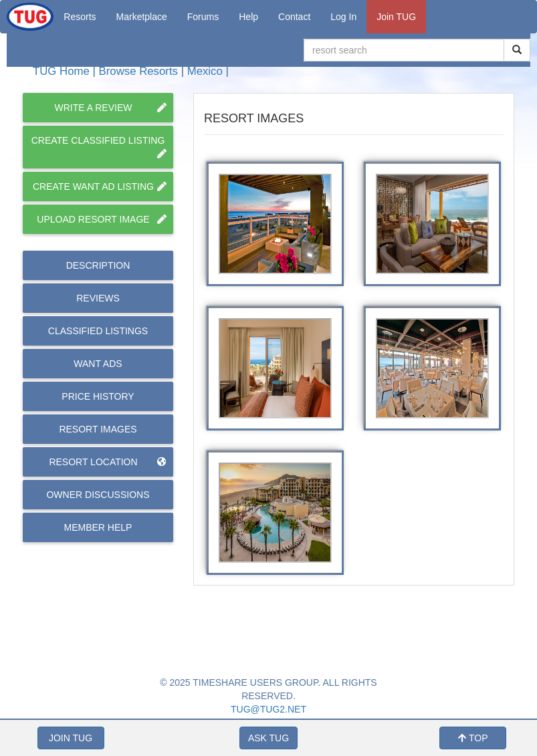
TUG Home (61, 71)
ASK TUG (268, 738)
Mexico (205, 71)
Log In (343, 17)
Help (248, 17)
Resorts (80, 17)
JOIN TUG (71, 738)
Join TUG (396, 17)
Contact (294, 17)
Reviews (98, 298)
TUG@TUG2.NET (268, 709)
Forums (203, 17)
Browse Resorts (138, 71)
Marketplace (142, 17)
